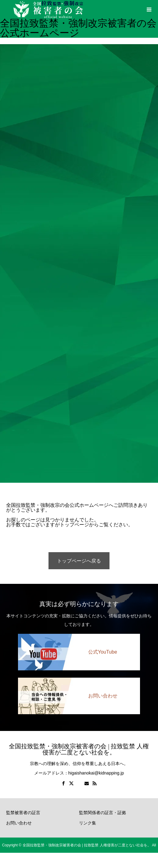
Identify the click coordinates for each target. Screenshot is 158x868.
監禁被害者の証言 (23, 813)
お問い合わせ (19, 823)
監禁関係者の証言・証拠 (102, 813)
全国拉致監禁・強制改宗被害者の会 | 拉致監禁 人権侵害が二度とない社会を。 (79, 749)
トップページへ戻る (79, 561)
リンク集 (88, 823)
